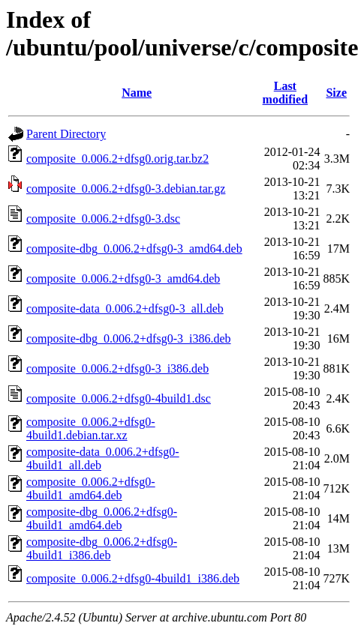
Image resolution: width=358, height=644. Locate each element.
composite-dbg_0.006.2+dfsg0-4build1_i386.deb (102, 548)
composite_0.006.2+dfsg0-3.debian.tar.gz (126, 189)
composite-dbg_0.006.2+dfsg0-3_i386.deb (129, 338)
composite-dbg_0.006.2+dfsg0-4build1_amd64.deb (102, 518)
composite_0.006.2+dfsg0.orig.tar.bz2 (117, 159)
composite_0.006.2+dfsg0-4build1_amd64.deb (91, 488)
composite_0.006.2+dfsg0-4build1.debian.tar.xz (91, 428)
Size (336, 93)
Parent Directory (66, 134)
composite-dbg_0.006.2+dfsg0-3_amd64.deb (134, 249)
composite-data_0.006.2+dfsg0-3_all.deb (125, 309)
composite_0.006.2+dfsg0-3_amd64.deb (123, 279)
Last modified (285, 93)
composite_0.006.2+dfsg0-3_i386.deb (117, 368)
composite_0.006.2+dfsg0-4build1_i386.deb (133, 578)
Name (137, 93)
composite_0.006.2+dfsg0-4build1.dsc (119, 398)
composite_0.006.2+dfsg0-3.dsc (103, 219)
